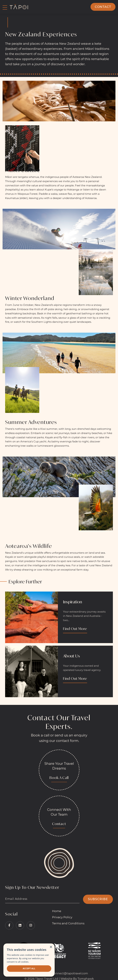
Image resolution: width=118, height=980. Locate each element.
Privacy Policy (62, 917)
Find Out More (75, 629)
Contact (103, 7)
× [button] (51, 947)
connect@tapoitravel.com (70, 973)
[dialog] (29, 960)
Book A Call (59, 778)
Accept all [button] (29, 968)
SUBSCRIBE (98, 899)
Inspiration (72, 602)
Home (57, 911)
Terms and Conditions (68, 923)
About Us (71, 656)
